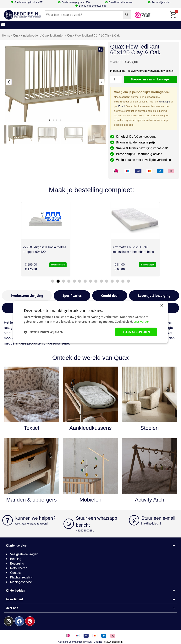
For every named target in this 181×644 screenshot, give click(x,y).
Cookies (98, 642)
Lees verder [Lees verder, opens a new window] (141, 321)
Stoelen (149, 428)
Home (6, 35)
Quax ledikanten (53, 35)
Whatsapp (164, 102)
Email (121, 106)
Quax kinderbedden (26, 35)
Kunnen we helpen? (35, 518)
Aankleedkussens (90, 428)
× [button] (161, 305)
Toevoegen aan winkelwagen (151, 79)
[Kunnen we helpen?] (8, 520)
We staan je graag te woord (31, 524)
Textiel (31, 428)
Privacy (88, 642)
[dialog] (90, 322)
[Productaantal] (116, 79)
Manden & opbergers (31, 500)
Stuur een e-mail (158, 518)
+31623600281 (85, 531)
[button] (3, 24)
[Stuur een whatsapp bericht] (69, 524)
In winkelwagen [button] (58, 265)
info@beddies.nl (151, 524)
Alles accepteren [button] (136, 332)
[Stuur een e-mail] (134, 520)
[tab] (27, 296)
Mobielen (90, 500)
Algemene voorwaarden (70, 642)
